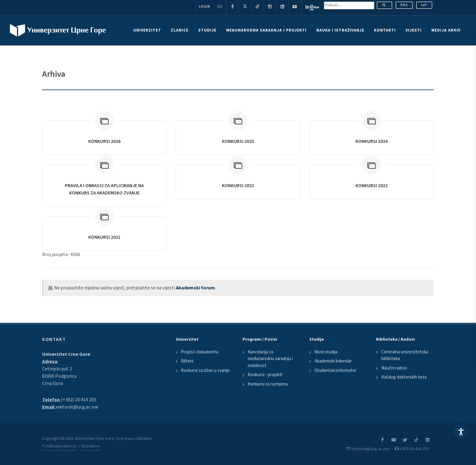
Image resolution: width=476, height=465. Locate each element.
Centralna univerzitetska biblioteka (405, 355)
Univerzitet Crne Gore (66, 354)
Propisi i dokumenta (200, 352)
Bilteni (187, 361)
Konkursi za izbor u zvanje (205, 371)
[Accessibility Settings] (461, 432)
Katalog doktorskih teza (404, 377)
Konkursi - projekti (265, 375)
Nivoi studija (326, 352)
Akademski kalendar (333, 361)
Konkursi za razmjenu (268, 384)
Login (204, 7)
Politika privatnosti (59, 446)
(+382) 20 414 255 (78, 400)
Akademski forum (195, 288)
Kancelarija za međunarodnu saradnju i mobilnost (270, 359)
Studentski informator (335, 371)
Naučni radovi (394, 368)
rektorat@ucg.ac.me (77, 407)
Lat (424, 5)
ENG (404, 5)
